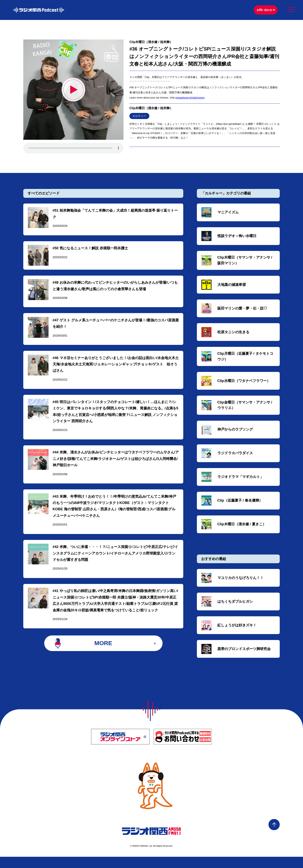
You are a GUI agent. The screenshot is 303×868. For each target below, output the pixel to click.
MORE (103, 654)
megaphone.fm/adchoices (190, 98)
